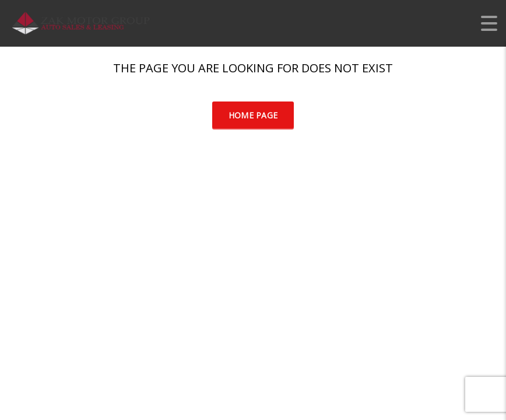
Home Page (253, 115)
